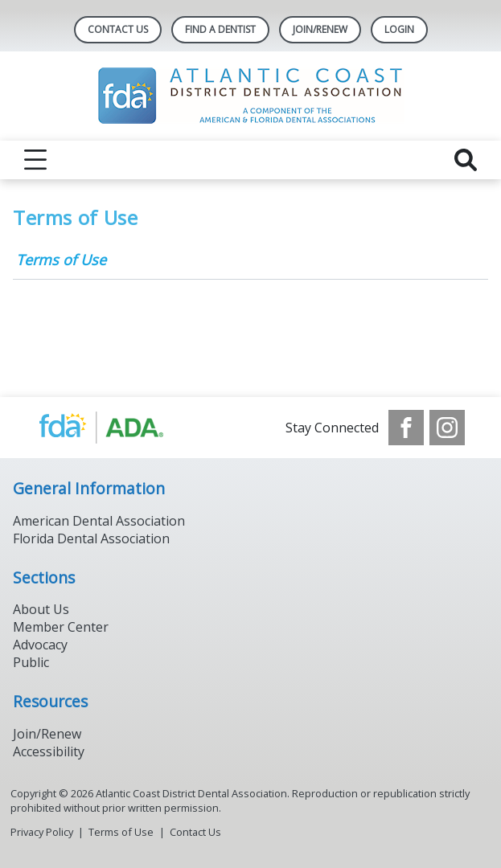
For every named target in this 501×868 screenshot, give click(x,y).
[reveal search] (466, 160)
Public (31, 662)
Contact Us (118, 29)
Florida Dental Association (91, 538)
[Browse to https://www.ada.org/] (118, 428)
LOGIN (399, 29)
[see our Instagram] (447, 428)
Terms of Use (61, 260)
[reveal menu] (35, 160)
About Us (41, 609)
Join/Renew (47, 734)
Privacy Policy (42, 832)
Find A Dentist (220, 29)
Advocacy (40, 645)
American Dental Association (99, 521)
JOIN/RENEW (320, 29)
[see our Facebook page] (406, 428)
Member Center (61, 627)
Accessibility (49, 751)
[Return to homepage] (250, 96)
